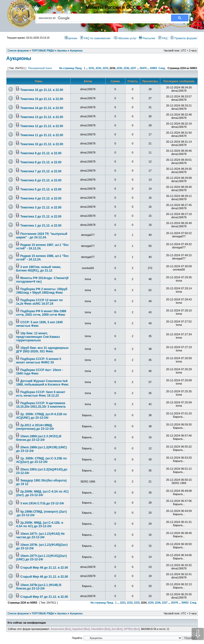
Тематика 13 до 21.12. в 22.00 (42, 117)
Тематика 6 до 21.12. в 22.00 (41, 180)
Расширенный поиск (40, 68)
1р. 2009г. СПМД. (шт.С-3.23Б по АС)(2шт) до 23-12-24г (41, 460)
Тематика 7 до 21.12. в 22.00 (41, 171)
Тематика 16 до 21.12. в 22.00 (42, 90)
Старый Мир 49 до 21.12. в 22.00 (44, 568)
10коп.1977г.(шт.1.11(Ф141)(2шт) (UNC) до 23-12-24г (41, 558)
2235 (119, 68)
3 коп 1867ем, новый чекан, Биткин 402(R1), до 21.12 (39, 269)
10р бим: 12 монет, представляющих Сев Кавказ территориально (38, 337)
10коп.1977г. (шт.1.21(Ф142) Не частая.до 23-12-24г (40, 535)
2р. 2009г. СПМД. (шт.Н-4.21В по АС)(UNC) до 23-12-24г (41, 416)
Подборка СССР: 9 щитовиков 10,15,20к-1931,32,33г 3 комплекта (41, 405)
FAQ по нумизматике (95, 38)
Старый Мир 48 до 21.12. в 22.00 (44, 577)
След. (162, 68)
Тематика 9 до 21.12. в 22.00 (41, 153)
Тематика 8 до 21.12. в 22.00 (41, 162)
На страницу (67, 68)
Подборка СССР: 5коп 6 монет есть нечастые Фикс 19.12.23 (41, 394)
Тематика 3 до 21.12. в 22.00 (41, 207)
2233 (105, 68)
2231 (91, 68)
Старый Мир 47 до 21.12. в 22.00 (44, 597)
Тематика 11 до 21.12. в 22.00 (42, 135)
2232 (98, 68)
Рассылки (147, 38)
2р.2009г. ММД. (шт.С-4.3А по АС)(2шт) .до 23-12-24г (42, 493)
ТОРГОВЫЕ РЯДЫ (43, 613)
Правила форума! (184, 38)
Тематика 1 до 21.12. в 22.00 (41, 226)
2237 (133, 68)
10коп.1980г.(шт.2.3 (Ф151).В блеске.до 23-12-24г (39, 438)
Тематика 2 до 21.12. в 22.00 (41, 217)
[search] (101, 18)
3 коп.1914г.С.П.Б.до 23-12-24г (42, 503)
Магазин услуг (125, 38)
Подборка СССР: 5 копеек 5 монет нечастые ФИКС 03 (39, 361)
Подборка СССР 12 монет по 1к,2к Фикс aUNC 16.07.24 (39, 302)
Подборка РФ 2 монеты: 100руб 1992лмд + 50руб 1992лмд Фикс (42, 291)
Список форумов (18, 613)
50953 (154, 68)
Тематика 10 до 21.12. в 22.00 (42, 144)
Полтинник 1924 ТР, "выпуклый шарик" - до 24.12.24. (42, 236)
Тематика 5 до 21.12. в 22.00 (41, 189)
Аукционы (19, 58)
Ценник (71, 38)
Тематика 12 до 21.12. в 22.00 (42, 126)
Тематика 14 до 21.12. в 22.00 (42, 108)
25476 (143, 68)
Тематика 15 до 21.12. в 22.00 (42, 99)
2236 (126, 68)
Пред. (79, 68)
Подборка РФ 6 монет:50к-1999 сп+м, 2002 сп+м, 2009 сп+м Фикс (41, 313)
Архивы (62, 613)
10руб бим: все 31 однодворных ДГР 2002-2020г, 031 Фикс (42, 350)
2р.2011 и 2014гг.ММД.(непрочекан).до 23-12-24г (35, 427)
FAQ (163, 38)
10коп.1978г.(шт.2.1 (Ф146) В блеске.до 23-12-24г (39, 587)
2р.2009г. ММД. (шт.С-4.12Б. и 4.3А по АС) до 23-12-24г (40, 524)
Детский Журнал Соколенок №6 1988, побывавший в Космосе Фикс (42, 383)
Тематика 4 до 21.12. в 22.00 (41, 198)
